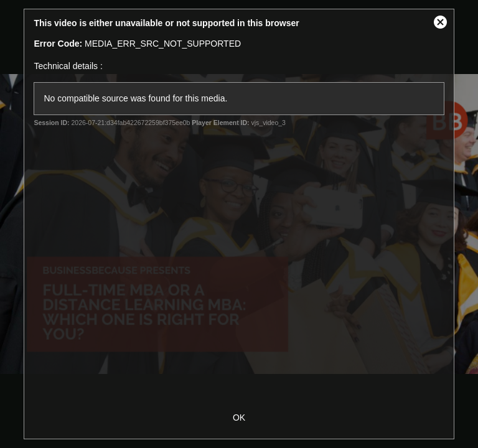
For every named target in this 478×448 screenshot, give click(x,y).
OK (239, 418)
